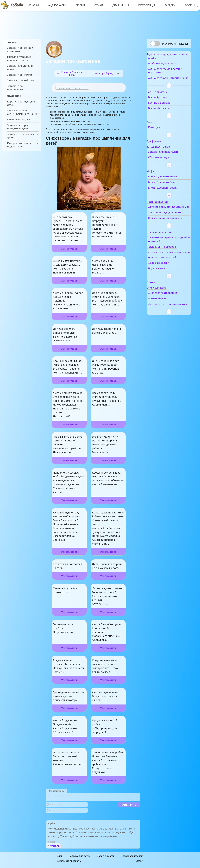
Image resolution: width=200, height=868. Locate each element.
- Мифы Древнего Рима (170, 188)
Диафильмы (119, 5)
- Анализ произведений (170, 277)
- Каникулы (162, 133)
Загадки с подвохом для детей (22, 136)
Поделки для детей (79, 856)
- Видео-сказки (164, 288)
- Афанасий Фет (165, 319)
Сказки (34, 5)
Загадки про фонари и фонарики (21, 49)
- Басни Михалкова (167, 114)
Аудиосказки (57, 5)
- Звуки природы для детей (168, 224)
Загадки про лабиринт (21, 80)
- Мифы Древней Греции (170, 194)
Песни (80, 5)
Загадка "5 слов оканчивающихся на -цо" (23, 112)
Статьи (139, 861)
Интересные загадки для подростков (23, 145)
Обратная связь (106, 856)
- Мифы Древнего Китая (170, 183)
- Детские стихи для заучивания (167, 326)
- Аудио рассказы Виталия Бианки (165, 82)
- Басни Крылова (165, 103)
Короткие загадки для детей (21, 103)
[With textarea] (93, 797)
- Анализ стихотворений (170, 313)
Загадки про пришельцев (15, 88)
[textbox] (72, 88)
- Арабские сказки (166, 283)
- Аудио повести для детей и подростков (167, 73)
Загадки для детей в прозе (20, 67)
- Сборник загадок (166, 163)
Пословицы (145, 5)
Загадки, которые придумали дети (18, 127)
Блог (186, 5)
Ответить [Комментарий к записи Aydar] (55, 846)
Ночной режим (175, 44)
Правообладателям (132, 856)
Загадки (168, 5)
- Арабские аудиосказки (170, 66)
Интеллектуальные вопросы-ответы (19, 58)
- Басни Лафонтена (167, 109)
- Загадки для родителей (170, 158)
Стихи (98, 5)
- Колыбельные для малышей (167, 233)
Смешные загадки (19, 119)
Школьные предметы (69, 861)
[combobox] (72, 88)
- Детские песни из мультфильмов (167, 215)
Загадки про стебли (20, 75)
